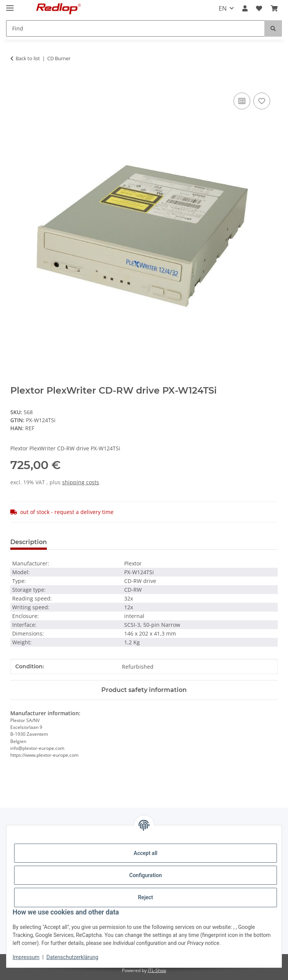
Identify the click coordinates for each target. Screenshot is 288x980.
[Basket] (274, 8)
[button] (245, 8)
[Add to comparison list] (242, 101)
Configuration (145, 875)
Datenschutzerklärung (72, 957)
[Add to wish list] (262, 101)
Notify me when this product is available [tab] (200, 542)
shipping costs (81, 482)
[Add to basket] (16, 82)
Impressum (26, 957)
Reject (146, 897)
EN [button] (223, 8)
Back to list (28, 58)
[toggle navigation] (10, 5)
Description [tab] (29, 542)
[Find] (135, 28)
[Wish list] (259, 8)
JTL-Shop (157, 970)
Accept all (146, 853)
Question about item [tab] (92, 542)
